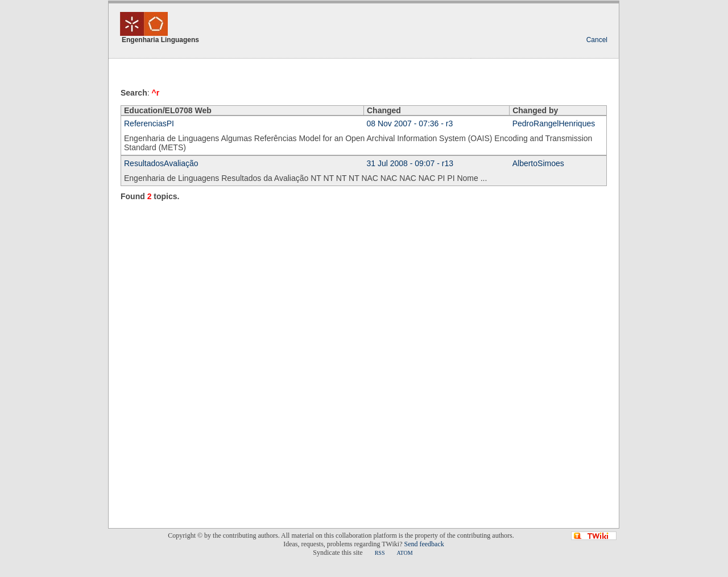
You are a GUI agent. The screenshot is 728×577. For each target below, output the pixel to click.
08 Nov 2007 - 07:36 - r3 (410, 123)
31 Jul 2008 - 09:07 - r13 (410, 163)
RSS (380, 553)
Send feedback (424, 544)
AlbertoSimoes (538, 163)
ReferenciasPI (149, 123)
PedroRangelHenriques (554, 123)
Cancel (597, 40)
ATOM (404, 553)
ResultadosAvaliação (161, 163)
